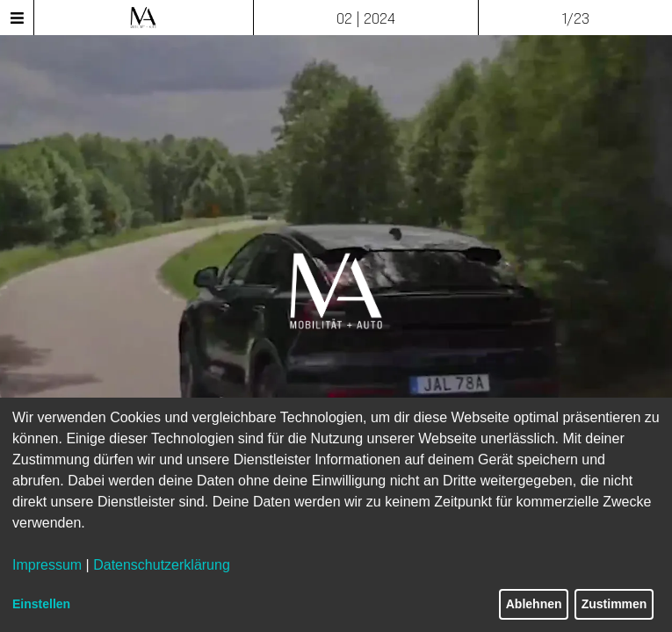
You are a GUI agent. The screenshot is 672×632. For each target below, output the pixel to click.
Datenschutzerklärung (162, 565)
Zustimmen (614, 604)
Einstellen (41, 604)
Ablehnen (534, 604)
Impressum (47, 565)
